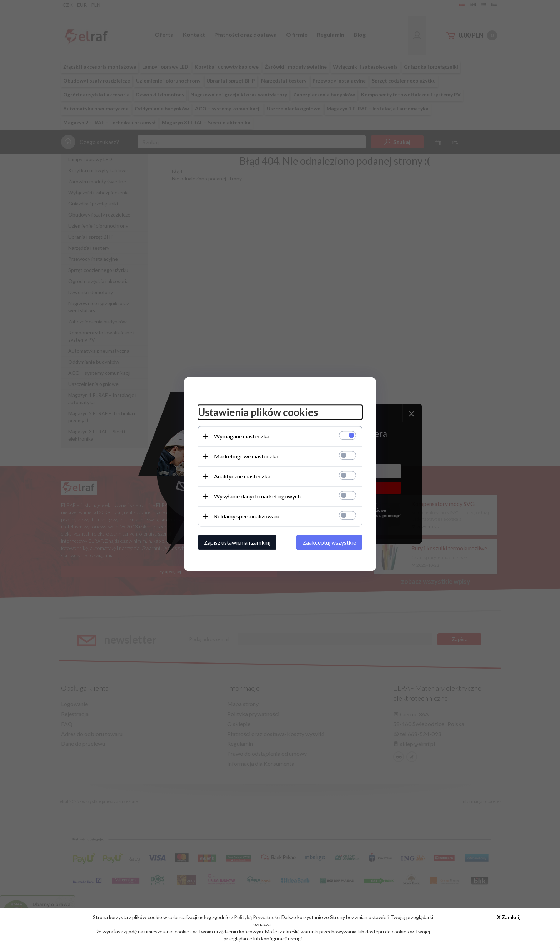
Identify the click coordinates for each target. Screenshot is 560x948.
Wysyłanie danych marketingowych (257, 496)
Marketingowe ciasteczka (246, 456)
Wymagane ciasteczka (242, 436)
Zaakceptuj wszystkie (329, 542)
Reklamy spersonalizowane (247, 516)
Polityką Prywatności (258, 917)
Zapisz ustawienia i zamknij (237, 542)
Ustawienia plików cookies (258, 412)
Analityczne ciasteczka (242, 476)
